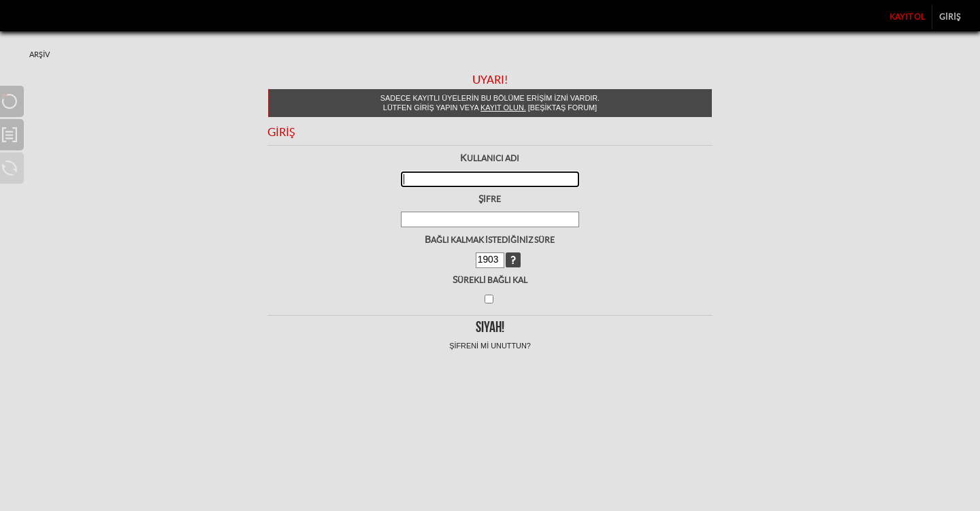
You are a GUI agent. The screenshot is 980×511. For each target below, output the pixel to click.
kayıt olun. (503, 108)
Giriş (950, 17)
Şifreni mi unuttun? (490, 346)
